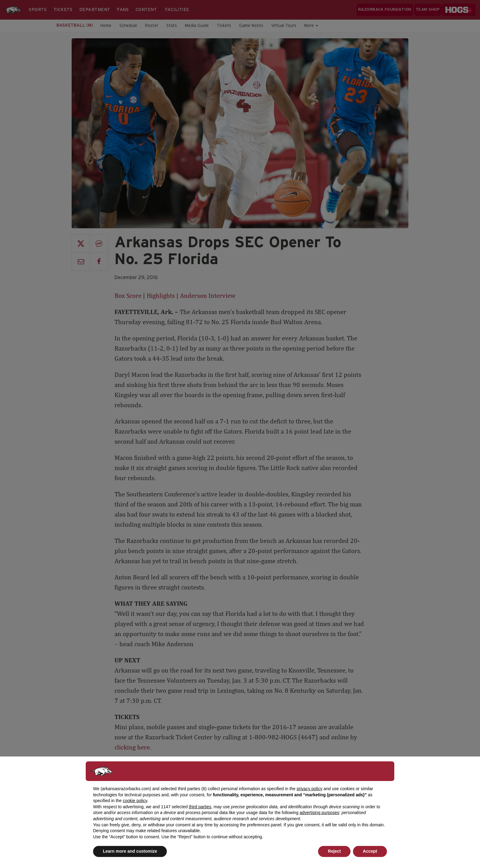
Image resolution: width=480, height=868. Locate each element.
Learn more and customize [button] (130, 851)
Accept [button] (370, 851)
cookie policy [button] (135, 801)
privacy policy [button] (309, 789)
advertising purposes (319, 813)
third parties (200, 807)
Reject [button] (334, 851)
